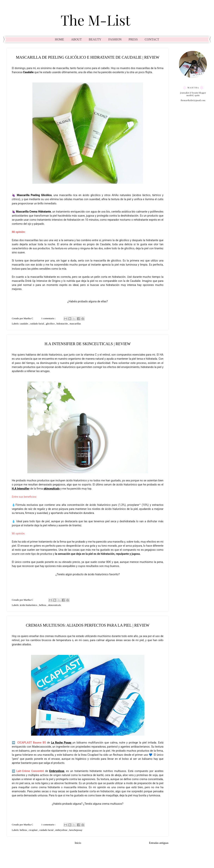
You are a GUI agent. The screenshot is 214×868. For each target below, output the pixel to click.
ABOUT (76, 39)
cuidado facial (37, 324)
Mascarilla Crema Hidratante (33, 212)
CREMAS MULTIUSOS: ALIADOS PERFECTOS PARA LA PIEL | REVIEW (88, 625)
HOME (59, 39)
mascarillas (75, 324)
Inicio (78, 843)
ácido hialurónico (29, 605)
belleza (43, 605)
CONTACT (152, 39)
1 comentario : (49, 318)
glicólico (51, 324)
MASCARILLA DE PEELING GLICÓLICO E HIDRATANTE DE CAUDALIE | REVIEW (88, 57)
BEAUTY (95, 39)
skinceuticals (52, 489)
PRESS (133, 39)
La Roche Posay (61, 743)
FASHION (115, 39)
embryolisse (62, 830)
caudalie (24, 324)
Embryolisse (57, 771)
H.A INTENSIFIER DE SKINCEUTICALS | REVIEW (88, 344)
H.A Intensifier (21, 489)
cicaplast (33, 830)
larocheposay (76, 830)
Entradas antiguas (159, 843)
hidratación (63, 324)
